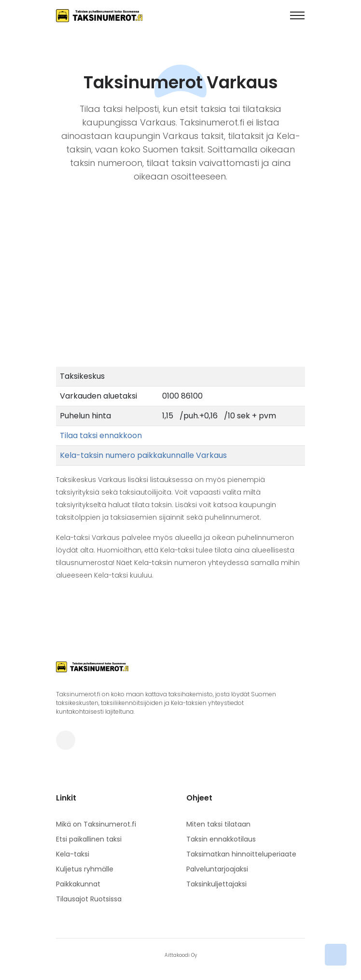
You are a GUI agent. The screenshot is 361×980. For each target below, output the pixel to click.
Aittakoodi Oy (181, 955)
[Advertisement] (180, 294)
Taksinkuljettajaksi (216, 884)
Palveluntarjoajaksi (217, 869)
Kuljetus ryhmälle (85, 869)
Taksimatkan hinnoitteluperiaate (241, 854)
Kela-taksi (73, 854)
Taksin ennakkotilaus (221, 839)
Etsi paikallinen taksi (89, 839)
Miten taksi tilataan (218, 824)
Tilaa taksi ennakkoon (101, 435)
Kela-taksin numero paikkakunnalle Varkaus (143, 455)
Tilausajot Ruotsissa (89, 899)
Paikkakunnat (78, 884)
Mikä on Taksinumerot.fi (96, 824)
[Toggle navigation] (297, 15)
